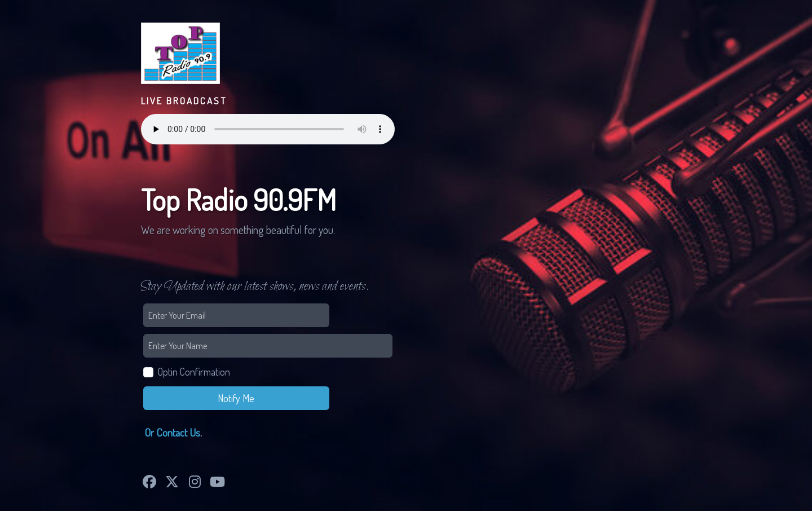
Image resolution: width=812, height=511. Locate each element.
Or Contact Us (172, 432)
